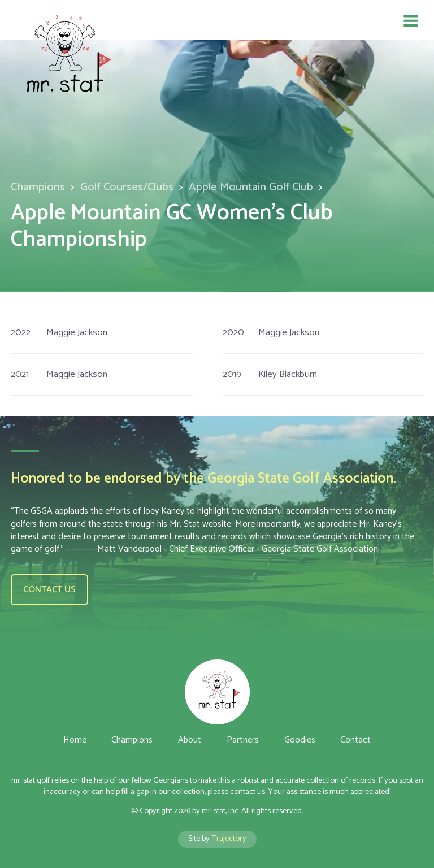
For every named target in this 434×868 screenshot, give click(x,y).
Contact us (49, 590)
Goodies (300, 740)
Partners (243, 740)
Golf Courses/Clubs (127, 187)
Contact (355, 740)
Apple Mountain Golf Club (251, 187)
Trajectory (229, 839)
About (190, 740)
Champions (38, 187)
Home (75, 740)
